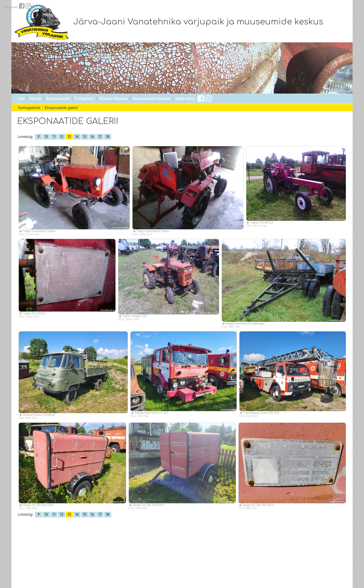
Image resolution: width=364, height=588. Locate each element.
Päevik (35, 99)
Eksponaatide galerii (61, 108)
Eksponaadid (58, 99)
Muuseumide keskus (151, 99)
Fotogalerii (85, 99)
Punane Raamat (113, 99)
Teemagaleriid (29, 108)
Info (21, 99)
